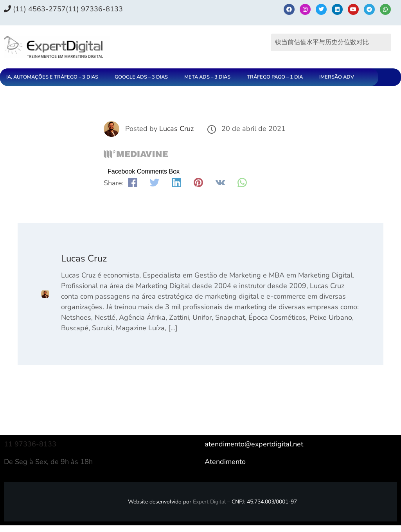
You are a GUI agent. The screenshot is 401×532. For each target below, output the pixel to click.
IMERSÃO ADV (337, 77)
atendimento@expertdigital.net (254, 444)
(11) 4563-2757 (35, 9)
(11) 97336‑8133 (94, 9)
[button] (54, 77)
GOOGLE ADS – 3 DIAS (141, 77)
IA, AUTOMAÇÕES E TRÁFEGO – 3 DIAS (52, 77)
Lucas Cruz (176, 129)
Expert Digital (209, 502)
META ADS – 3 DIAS (207, 77)
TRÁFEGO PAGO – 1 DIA (275, 77)
